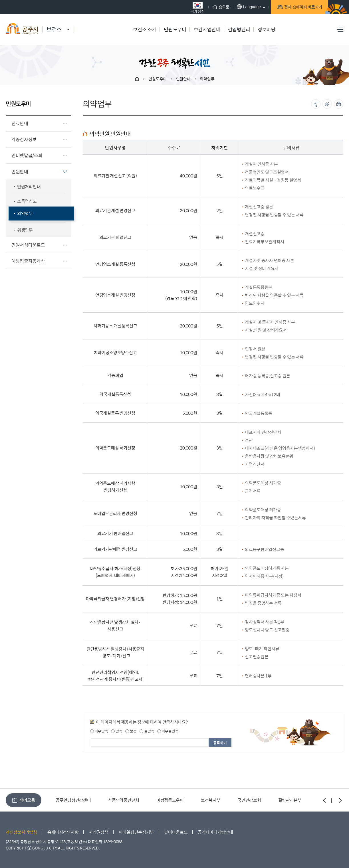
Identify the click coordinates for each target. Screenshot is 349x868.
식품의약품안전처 (124, 800)
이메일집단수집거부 (136, 832)
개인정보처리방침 (21, 832)
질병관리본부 (290, 800)
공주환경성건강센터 (73, 800)
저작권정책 (99, 832)
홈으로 (215, 7)
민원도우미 (158, 79)
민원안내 (183, 79)
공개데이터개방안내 (215, 832)
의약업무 (207, 79)
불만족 (147, 731)
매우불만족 (168, 731)
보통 (131, 731)
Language (243, 7)
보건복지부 (211, 800)
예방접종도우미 (170, 800)
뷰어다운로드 (176, 832)
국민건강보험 (249, 800)
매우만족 (99, 731)
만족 (117, 731)
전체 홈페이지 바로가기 (298, 8)
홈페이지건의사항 (63, 832)
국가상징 (192, 8)
